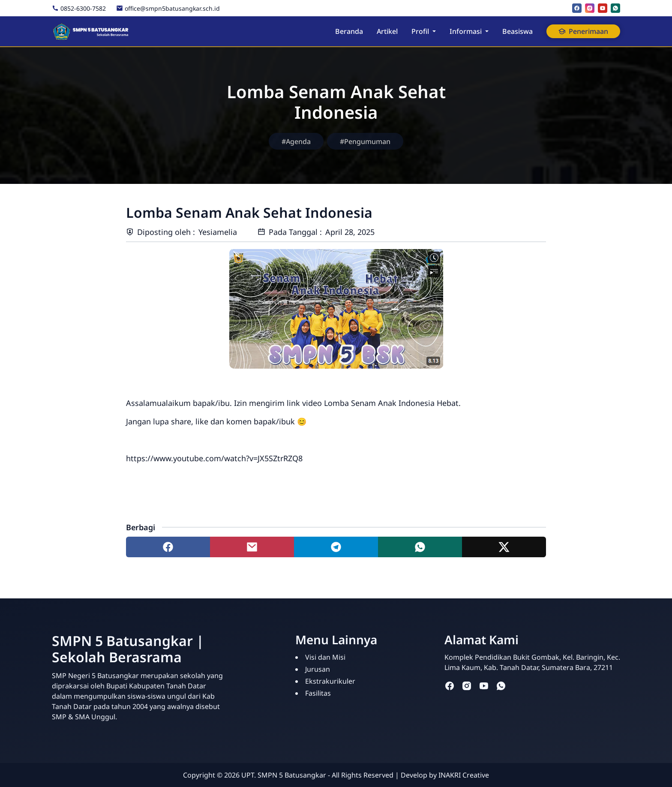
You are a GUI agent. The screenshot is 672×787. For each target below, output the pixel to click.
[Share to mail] (252, 547)
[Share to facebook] (168, 547)
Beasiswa (517, 31)
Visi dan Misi (325, 657)
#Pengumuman (365, 141)
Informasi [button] (466, 31)
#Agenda (296, 141)
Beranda (349, 31)
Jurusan (318, 669)
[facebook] (577, 8)
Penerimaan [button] (583, 31)
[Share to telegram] (336, 547)
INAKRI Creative (464, 775)
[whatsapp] (615, 8)
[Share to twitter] (504, 547)
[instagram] (590, 8)
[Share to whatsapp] (420, 547)
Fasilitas (318, 693)
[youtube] (603, 8)
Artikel (387, 31)
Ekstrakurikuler (330, 681)
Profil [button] (420, 31)
